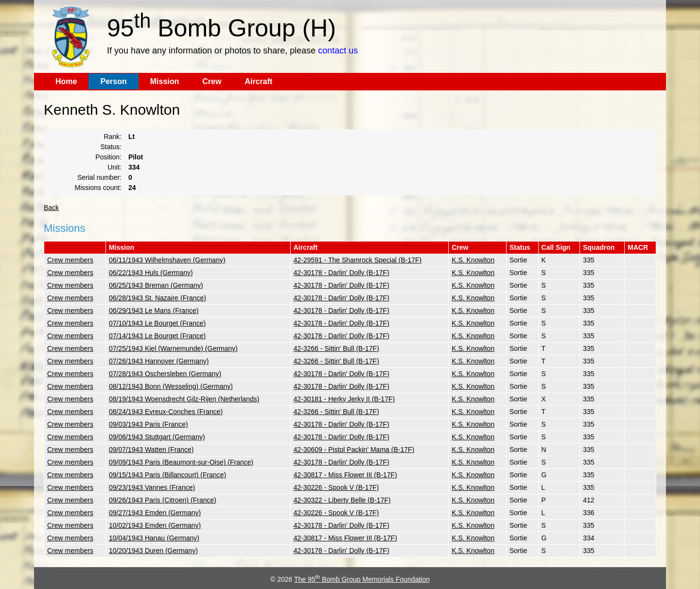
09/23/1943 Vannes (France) (152, 487)
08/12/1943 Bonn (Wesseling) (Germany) (171, 386)
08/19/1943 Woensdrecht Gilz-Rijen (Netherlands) (184, 399)
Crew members (70, 260)
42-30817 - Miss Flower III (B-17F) (345, 475)
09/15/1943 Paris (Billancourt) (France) (167, 475)
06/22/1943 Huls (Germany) (151, 273)
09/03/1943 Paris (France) (149, 424)
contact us (338, 51)
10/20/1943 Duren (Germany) (153, 551)
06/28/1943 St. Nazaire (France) (157, 298)
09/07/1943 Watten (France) (151, 450)
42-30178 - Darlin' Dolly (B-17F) (341, 273)
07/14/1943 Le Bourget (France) (157, 336)
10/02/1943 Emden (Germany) (155, 525)
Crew (212, 81)
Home (66, 81)
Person (113, 81)
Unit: (114, 167)
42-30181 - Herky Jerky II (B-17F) (344, 399)
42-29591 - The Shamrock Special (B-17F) (358, 260)
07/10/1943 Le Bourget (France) (157, 323)
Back (51, 208)
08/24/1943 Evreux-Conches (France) (166, 412)
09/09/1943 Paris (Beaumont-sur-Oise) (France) (181, 462)
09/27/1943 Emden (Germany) (155, 513)
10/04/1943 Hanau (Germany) (154, 538)
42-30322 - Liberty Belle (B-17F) (342, 500)
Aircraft (258, 81)
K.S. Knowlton (473, 260)
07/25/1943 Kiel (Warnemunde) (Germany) (173, 348)
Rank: (113, 137)
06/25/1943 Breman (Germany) (156, 285)
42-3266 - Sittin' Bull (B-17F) (336, 348)
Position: (108, 157)
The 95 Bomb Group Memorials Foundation (362, 579)
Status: (111, 147)
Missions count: (98, 188)
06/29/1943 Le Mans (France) (154, 311)
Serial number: (99, 177)
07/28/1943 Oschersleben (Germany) (165, 374)
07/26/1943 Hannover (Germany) (159, 361)
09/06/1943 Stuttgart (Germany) (157, 437)
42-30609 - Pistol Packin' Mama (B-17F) (354, 450)
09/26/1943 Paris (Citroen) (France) (163, 500)
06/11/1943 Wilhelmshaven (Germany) (167, 260)
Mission (165, 81)
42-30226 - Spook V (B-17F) (336, 487)
